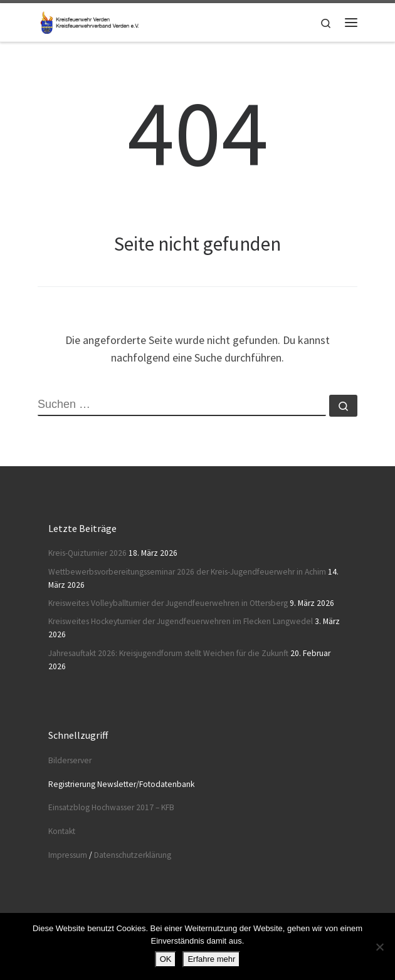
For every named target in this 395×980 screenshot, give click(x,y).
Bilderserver (70, 760)
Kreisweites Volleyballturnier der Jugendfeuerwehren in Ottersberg (168, 603)
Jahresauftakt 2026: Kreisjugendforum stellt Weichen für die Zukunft (168, 653)
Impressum (68, 855)
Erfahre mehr (211, 959)
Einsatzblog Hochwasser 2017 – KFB (111, 807)
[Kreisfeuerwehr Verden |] (88, 21)
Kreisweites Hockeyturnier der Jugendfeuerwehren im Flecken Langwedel (181, 621)
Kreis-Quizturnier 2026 (87, 553)
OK (166, 959)
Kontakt (62, 831)
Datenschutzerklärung (133, 855)
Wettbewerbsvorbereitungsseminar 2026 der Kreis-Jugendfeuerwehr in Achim (187, 572)
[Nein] (379, 947)
